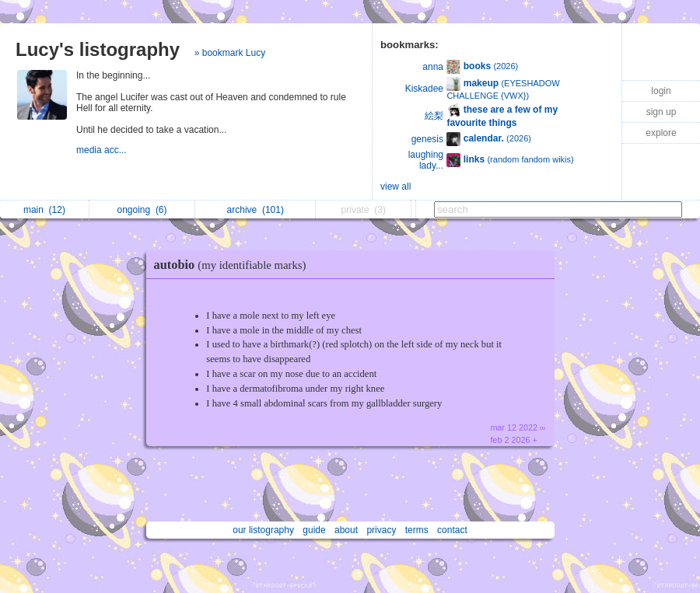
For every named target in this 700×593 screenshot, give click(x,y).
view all (395, 187)
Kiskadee (424, 89)
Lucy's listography (98, 49)
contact (452, 530)
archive (255, 210)
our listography (263, 530)
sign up (661, 112)
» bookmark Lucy (230, 53)
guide (314, 530)
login (661, 91)
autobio (234, 265)
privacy (381, 530)
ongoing (142, 210)
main (44, 210)
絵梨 (434, 116)
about (346, 530)
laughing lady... (426, 160)
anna (433, 67)
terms (417, 530)
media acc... (103, 150)
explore (661, 133)
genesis (427, 139)
